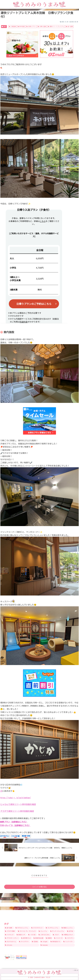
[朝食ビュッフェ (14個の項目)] (68, 928)
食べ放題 (69, 27)
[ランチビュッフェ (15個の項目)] (53, 928)
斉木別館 (21, 27)
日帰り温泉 (42, 27)
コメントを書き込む (40, 887)
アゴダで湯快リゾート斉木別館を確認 (17, 811)
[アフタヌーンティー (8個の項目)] (12, 938)
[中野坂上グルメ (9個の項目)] (68, 935)
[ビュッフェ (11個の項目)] (43, 931)
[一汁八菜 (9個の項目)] (32, 935)
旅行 (4, 27)
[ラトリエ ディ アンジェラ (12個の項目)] (27, 931)
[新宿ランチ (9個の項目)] (21, 935)
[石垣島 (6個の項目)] (35, 942)
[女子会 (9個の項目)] (71, 931)
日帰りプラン (31, 27)
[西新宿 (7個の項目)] (49, 938)
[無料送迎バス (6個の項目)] (56, 942)
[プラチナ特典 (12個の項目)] (10, 931)
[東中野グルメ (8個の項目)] (26, 938)
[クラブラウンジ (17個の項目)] (38, 928)
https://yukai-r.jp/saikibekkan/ (16, 798)
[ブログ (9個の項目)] (56, 935)
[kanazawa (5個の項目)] (57, 945)
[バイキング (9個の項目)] (10, 935)
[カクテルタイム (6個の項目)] (11, 942)
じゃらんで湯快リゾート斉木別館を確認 (18, 804)
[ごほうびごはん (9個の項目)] (45, 935)
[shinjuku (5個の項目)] (22, 945)
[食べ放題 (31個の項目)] (9, 928)
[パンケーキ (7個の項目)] (59, 938)
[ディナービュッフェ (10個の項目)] (58, 931)
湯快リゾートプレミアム (56, 27)
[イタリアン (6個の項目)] (70, 938)
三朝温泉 (12, 27)
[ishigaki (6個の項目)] (45, 942)
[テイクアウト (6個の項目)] (24, 942)
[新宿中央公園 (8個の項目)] (39, 938)
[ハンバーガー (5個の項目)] (69, 942)
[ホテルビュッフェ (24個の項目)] (22, 928)
